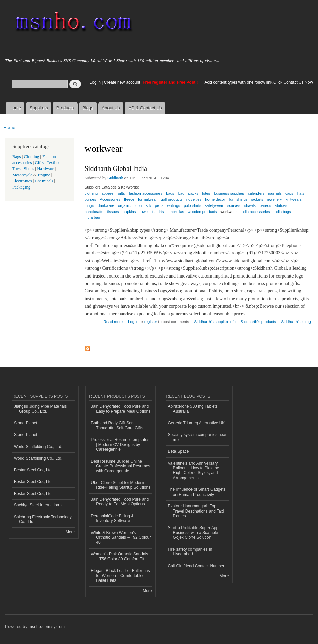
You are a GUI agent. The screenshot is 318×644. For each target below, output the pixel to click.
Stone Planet (26, 423)
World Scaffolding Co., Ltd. (38, 447)
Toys (16, 169)
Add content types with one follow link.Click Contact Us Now (259, 82)
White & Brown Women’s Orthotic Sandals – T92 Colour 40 (121, 538)
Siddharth (115, 178)
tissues (113, 212)
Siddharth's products (258, 322)
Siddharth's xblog (296, 322)
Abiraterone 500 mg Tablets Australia (193, 409)
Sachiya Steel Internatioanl (38, 505)
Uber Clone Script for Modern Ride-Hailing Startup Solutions (121, 485)
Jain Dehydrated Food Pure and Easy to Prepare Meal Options (121, 409)
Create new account (123, 82)
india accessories (255, 212)
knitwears (294, 199)
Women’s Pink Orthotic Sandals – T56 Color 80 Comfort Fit (119, 556)
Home (15, 108)
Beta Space (179, 451)
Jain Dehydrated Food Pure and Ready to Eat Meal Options (120, 502)
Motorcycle (22, 175)
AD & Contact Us (145, 108)
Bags (17, 157)
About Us (111, 108)
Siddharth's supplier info (215, 322)
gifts (122, 193)
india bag (92, 217)
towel (144, 212)
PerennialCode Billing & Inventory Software (112, 518)
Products (65, 108)
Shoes (29, 169)
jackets (257, 199)
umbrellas (176, 212)
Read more (113, 321)
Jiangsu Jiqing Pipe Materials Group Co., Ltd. (40, 409)
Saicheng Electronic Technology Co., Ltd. (43, 519)
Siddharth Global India (116, 168)
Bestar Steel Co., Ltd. (33, 470)
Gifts (39, 163)
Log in (95, 82)
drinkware (106, 205)
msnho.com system (47, 627)
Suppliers (39, 108)
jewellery (274, 199)
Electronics (22, 181)
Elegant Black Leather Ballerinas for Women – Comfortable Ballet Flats (120, 576)
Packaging (21, 187)
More (70, 532)
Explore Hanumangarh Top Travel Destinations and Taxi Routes (196, 511)
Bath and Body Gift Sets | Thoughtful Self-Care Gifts (117, 425)
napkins (129, 212)
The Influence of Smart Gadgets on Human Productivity (197, 492)
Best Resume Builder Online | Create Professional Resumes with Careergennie (120, 466)
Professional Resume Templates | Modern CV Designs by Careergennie (120, 444)
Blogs (88, 108)
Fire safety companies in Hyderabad (190, 552)
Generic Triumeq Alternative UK (197, 423)
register (151, 322)
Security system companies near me (197, 437)
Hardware (46, 169)
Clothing (32, 157)
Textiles (53, 163)
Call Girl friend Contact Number (196, 566)
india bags (282, 212)
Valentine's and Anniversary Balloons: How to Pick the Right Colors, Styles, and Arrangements (194, 471)
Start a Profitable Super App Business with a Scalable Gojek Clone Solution (193, 533)
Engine (44, 175)
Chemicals (44, 181)
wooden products (202, 212)
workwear (229, 212)
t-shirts (158, 212)
